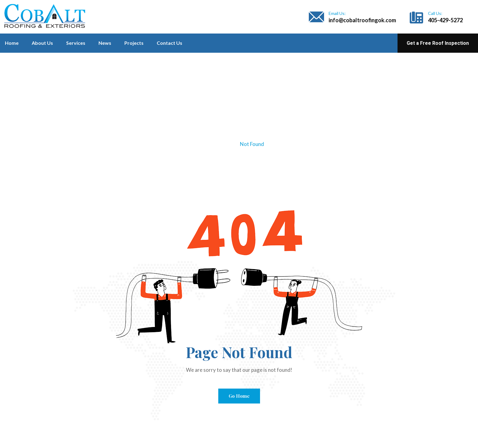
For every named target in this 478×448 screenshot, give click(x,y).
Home (12, 43)
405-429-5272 (445, 20)
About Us (42, 43)
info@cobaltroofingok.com (362, 20)
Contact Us (169, 43)
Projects (134, 43)
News (105, 43)
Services (76, 43)
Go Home (239, 396)
